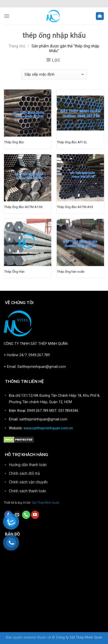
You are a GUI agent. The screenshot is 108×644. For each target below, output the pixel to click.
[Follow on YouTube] (35, 515)
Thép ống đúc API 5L (72, 142)
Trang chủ (17, 46)
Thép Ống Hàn (14, 271)
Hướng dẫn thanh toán (28, 465)
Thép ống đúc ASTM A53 (75, 207)
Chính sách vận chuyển (28, 482)
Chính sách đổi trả (24, 473)
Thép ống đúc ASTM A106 (23, 207)
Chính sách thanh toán (28, 491)
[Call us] (26, 515)
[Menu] (7, 16)
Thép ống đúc (14, 142)
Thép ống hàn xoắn (71, 271)
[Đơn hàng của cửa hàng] (54, 74)
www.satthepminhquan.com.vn (48, 428)
